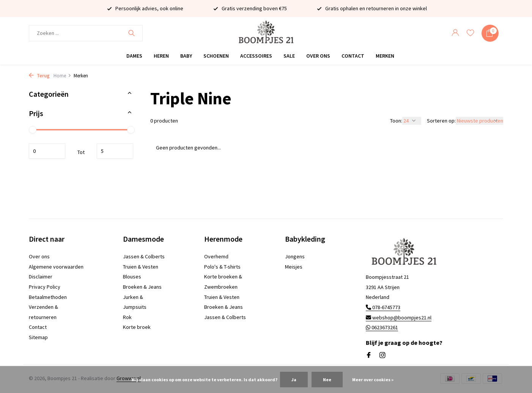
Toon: (396, 121)
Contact (353, 56)
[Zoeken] (86, 33)
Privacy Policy (45, 287)
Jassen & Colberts (144, 256)
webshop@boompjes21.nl (399, 318)
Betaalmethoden (48, 297)
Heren (161, 56)
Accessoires (256, 56)
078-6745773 (383, 307)
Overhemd (216, 256)
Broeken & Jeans (142, 287)
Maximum (115, 151)
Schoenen (216, 56)
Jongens (295, 256)
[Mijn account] (455, 33)
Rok (127, 317)
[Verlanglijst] (470, 33)
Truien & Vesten (141, 267)
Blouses (132, 277)
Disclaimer (41, 277)
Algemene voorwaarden (56, 267)
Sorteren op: (441, 121)
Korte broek (137, 327)
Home (62, 76)
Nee (327, 380)
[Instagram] (382, 355)
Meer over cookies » (373, 380)
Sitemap (38, 337)
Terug (39, 76)
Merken (385, 56)
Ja (294, 380)
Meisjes (294, 267)
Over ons (318, 56)
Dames (134, 56)
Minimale (47, 151)
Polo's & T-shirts (222, 267)
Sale (289, 56)
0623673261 (382, 327)
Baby (186, 56)
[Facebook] (369, 355)
